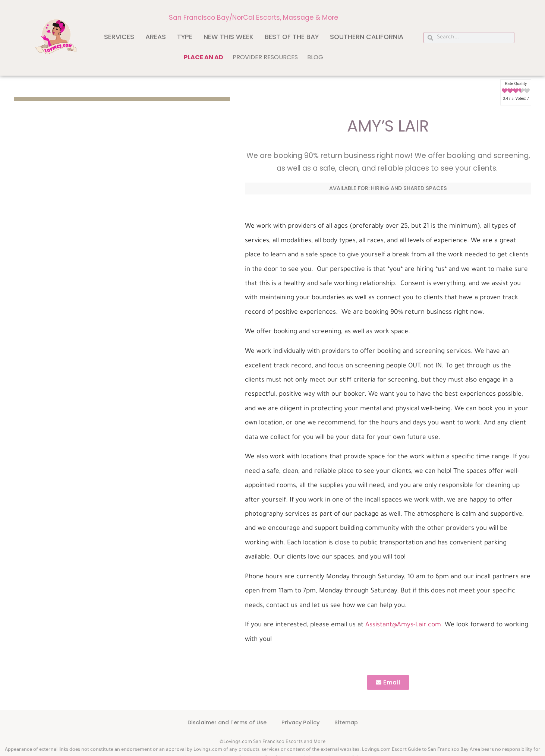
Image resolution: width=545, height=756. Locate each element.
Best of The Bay (292, 37)
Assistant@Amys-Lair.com (403, 625)
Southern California (367, 37)
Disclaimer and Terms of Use (227, 722)
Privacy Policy (300, 722)
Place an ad (204, 57)
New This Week (229, 37)
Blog (315, 57)
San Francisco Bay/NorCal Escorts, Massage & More (253, 18)
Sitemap (346, 722)
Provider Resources (265, 57)
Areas (156, 37)
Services (119, 37)
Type (185, 37)
